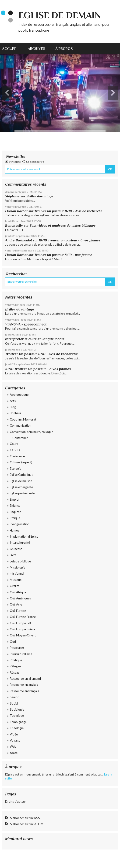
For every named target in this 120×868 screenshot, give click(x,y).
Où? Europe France (23, 617)
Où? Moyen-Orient (23, 635)
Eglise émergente (21, 487)
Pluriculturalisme (21, 654)
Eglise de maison (21, 481)
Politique (16, 660)
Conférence (20, 438)
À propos (64, 49)
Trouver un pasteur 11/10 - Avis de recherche (68, 211)
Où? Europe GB (20, 623)
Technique (17, 716)
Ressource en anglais (24, 685)
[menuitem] (12, 48)
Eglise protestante (22, 493)
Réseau (15, 672)
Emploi (14, 499)
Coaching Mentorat (23, 419)
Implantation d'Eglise (24, 536)
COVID (15, 450)
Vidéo (14, 734)
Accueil (10, 49)
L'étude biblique (20, 561)
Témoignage (18, 722)
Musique (16, 580)
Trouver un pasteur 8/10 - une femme (63, 255)
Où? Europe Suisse (23, 629)
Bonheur (16, 413)
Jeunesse (16, 549)
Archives (37, 49)
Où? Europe (18, 611)
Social (14, 703)
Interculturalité (20, 543)
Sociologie (17, 709)
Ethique (15, 518)
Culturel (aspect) (21, 462)
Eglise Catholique (21, 475)
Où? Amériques (20, 598)
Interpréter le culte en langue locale (35, 339)
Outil (13, 642)
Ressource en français (24, 691)
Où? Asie (16, 604)
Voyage (15, 740)
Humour (15, 530)
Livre (13, 555)
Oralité (15, 586)
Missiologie (18, 567)
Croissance (17, 456)
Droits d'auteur (16, 802)
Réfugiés (16, 666)
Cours (14, 444)
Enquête (15, 512)
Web (13, 746)
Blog (13, 407)
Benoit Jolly (14, 225)
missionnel (17, 573)
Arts (13, 401)
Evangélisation (20, 524)
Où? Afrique (18, 592)
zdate (14, 753)
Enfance (15, 506)
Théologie (17, 728)
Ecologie (16, 469)
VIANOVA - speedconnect (26, 324)
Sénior (14, 697)
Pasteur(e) (17, 648)
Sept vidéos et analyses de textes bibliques (63, 225)
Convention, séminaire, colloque (32, 432)
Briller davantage (40, 196)
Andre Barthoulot (19, 240)
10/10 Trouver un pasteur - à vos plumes (70, 240)
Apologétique (19, 395)
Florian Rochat (16, 211)
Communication (21, 425)
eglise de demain (60, 15)
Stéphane (12, 196)
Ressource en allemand (25, 679)
